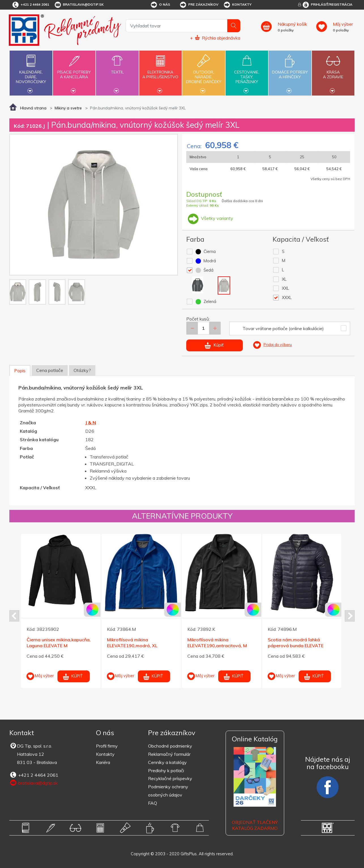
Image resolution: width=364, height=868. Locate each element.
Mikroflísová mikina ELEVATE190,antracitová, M (217, 643)
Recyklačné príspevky (170, 778)
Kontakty (237, 5)
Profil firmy (107, 746)
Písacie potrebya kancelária (74, 71)
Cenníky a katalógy (167, 762)
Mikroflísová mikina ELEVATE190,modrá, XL (132, 643)
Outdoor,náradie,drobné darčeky (204, 72)
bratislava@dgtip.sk (79, 5)
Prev (14, 616)
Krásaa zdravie (333, 71)
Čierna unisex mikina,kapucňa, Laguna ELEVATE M (59, 643)
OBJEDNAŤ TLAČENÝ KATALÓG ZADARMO (255, 825)
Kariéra (103, 762)
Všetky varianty (210, 218)
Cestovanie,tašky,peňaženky (247, 72)
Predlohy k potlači (166, 770)
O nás (160, 5)
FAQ (153, 803)
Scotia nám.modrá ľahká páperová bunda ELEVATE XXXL (296, 646)
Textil (117, 69)
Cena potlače (50, 370)
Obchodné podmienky (170, 746)
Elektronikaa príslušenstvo (160, 71)
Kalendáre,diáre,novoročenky (31, 72)
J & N (91, 423)
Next (350, 616)
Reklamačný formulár (169, 754)
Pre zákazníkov (199, 5)
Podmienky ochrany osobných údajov (168, 791)
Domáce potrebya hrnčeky (290, 71)
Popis (20, 371)
